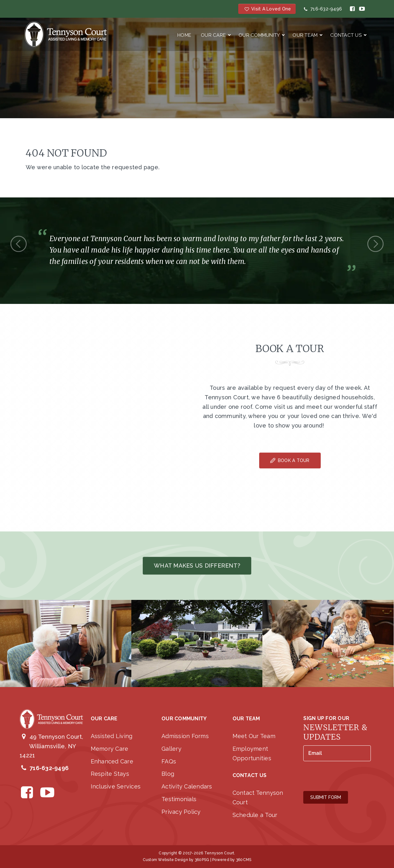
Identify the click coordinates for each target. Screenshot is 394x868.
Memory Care (110, 749)
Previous (19, 244)
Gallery (171, 749)
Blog (168, 774)
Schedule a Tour (255, 815)
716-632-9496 (322, 9)
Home (184, 35)
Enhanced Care (112, 761)
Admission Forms (185, 736)
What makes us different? (197, 566)
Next (375, 244)
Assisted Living (112, 736)
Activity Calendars (187, 786)
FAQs (169, 761)
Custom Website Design (165, 860)
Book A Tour (290, 460)
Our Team (305, 35)
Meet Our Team (254, 736)
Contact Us (346, 35)
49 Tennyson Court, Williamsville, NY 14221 (51, 746)
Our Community (259, 35)
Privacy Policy (181, 812)
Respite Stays (110, 774)
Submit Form (326, 797)
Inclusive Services (116, 786)
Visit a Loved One (267, 9)
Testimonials (179, 799)
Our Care (213, 35)
